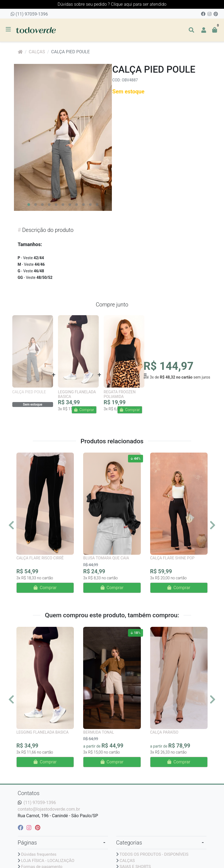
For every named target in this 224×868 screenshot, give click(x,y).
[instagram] (30, 828)
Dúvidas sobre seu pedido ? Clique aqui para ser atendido (112, 4)
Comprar (45, 588)
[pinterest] (38, 828)
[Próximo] (213, 525)
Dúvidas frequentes (39, 854)
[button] (204, 30)
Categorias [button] (129, 843)
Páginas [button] (27, 843)
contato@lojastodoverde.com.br (49, 809)
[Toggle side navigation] (9, 30)
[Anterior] (11, 525)
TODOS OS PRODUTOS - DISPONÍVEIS (154, 854)
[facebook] (21, 828)
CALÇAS (37, 52)
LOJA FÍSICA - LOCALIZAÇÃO (48, 861)
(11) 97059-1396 (29, 14)
